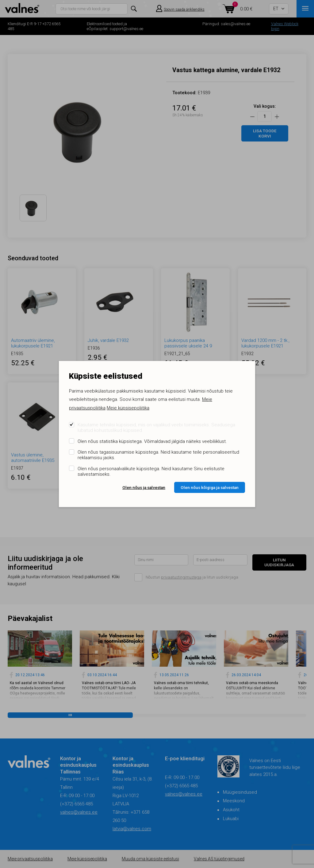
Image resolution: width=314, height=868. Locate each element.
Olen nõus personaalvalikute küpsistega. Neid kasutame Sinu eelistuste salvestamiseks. (151, 471)
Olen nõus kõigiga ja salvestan (210, 487)
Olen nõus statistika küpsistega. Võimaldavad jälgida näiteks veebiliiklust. (152, 441)
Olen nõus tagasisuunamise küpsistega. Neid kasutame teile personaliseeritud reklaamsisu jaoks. (158, 455)
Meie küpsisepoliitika (128, 408)
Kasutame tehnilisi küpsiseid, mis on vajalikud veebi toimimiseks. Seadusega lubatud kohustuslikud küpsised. (156, 428)
